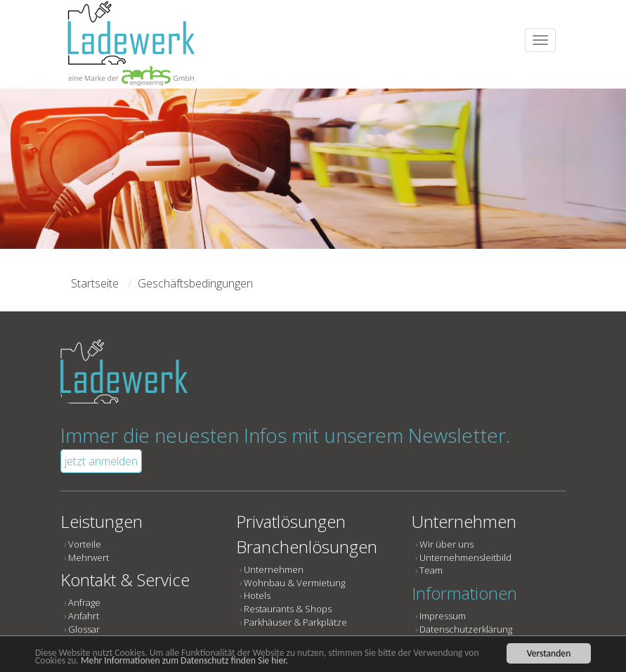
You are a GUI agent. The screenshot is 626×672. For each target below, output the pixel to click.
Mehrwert (89, 557)
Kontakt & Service (125, 580)
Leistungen (102, 521)
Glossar (84, 629)
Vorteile (85, 544)
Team (431, 570)
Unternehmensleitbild (465, 557)
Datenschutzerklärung (466, 629)
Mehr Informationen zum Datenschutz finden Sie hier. (184, 660)
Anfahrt (84, 616)
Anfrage (84, 602)
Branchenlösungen (307, 547)
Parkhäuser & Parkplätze (295, 622)
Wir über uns (446, 544)
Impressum (443, 616)
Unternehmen (274, 569)
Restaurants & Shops (288, 609)
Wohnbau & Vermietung (294, 583)
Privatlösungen (291, 521)
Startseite (95, 283)
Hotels (257, 595)
